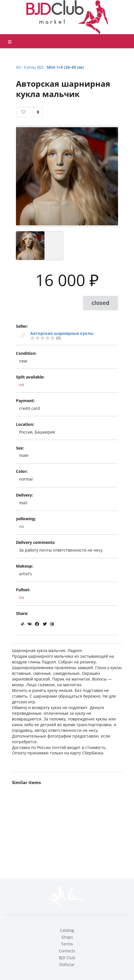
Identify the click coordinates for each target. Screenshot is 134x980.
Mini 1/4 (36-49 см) (65, 67)
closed (101, 303)
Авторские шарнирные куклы (62, 333)
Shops (67, 937)
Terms (67, 944)
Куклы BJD (34, 67)
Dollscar (67, 964)
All (18, 67)
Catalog (67, 930)
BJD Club (67, 958)
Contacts (67, 951)
